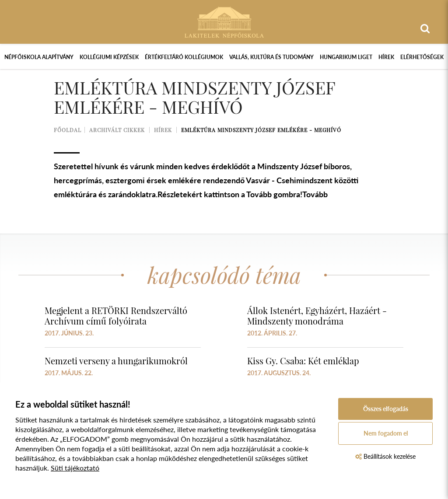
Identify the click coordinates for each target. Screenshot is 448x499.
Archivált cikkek (117, 130)
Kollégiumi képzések (109, 57)
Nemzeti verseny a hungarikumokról (116, 361)
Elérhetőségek (422, 57)
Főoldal (68, 130)
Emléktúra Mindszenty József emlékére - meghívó (261, 130)
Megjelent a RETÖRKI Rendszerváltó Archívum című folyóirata (116, 316)
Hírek (386, 57)
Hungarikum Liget (346, 57)
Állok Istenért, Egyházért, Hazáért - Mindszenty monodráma (317, 316)
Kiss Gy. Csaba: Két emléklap (303, 361)
